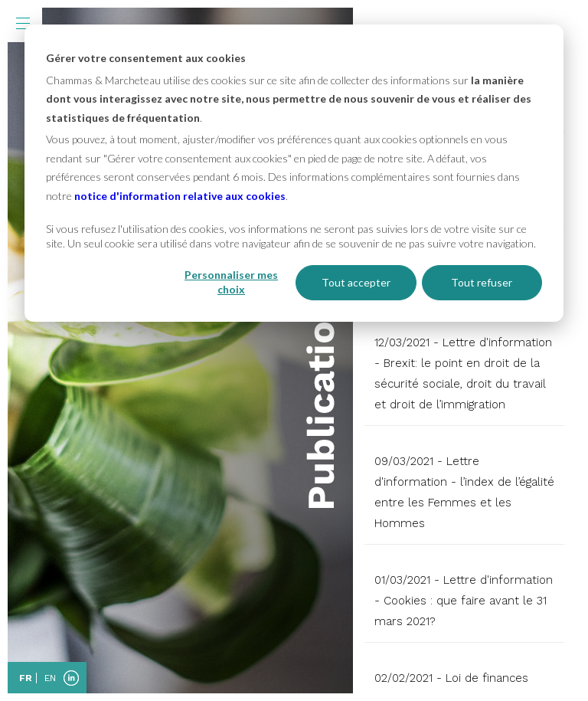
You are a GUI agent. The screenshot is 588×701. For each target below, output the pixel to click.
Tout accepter (356, 282)
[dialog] (294, 173)
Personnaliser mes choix (231, 282)
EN (50, 678)
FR (26, 678)
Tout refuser (482, 282)
